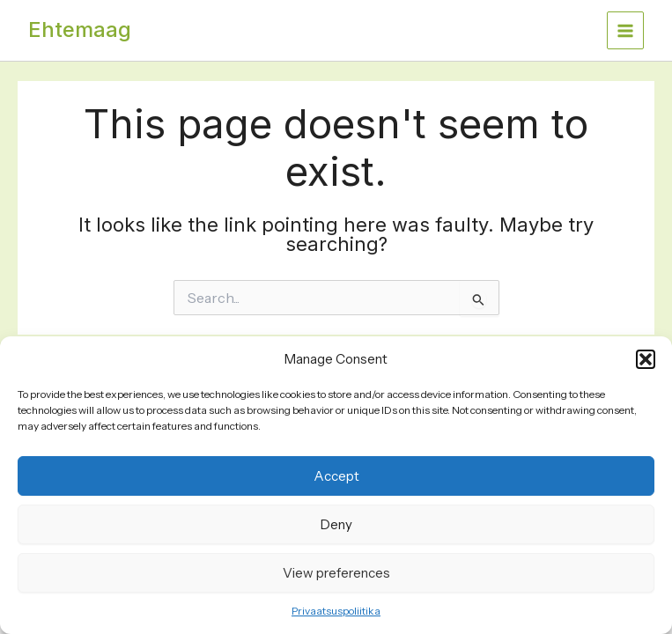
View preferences (336, 573)
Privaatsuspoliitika (336, 611)
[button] (646, 359)
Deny (336, 524)
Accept (336, 476)
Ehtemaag (80, 29)
